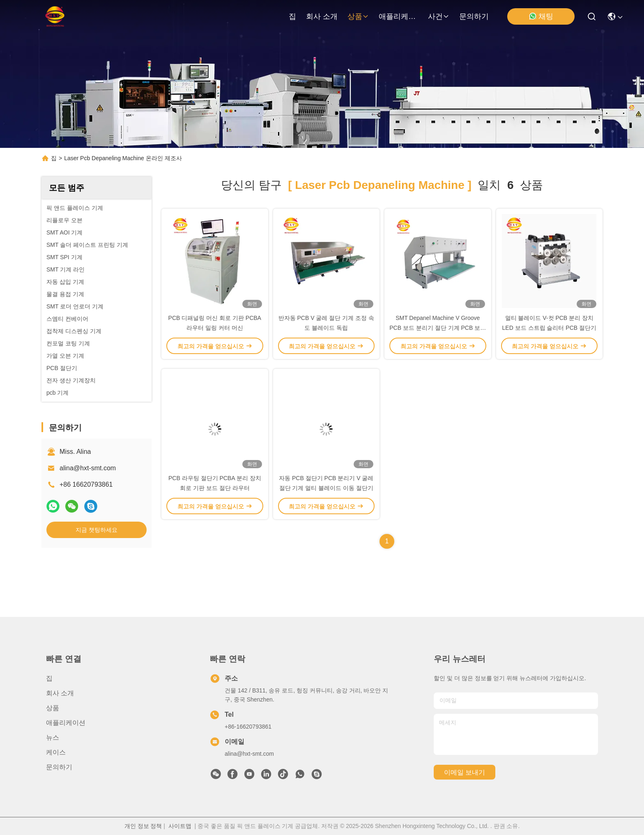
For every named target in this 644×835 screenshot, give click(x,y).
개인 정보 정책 (143, 826)
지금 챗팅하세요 (97, 530)
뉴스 (53, 737)
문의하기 (474, 16)
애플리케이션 (398, 16)
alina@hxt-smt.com (88, 468)
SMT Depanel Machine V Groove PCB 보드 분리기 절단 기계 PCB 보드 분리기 (438, 328)
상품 (358, 16)
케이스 (56, 752)
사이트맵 (180, 826)
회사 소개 (322, 16)
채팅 (541, 16)
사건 (439, 16)
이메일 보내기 (465, 772)
